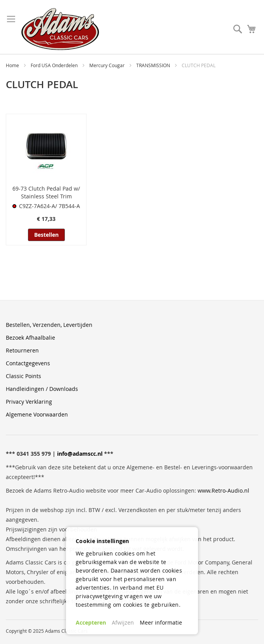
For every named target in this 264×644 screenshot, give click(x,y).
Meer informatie (161, 622)
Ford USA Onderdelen (55, 65)
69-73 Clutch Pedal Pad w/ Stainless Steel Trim (46, 192)
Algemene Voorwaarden (37, 414)
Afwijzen (123, 622)
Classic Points (23, 376)
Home (13, 65)
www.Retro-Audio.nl (223, 490)
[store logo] (60, 29)
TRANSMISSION (154, 65)
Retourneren (22, 350)
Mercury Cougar (108, 65)
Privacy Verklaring (29, 402)
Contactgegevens (28, 363)
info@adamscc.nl (80, 454)
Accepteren (91, 622)
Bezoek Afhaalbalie (30, 338)
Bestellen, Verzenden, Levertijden (49, 325)
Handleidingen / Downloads (42, 389)
